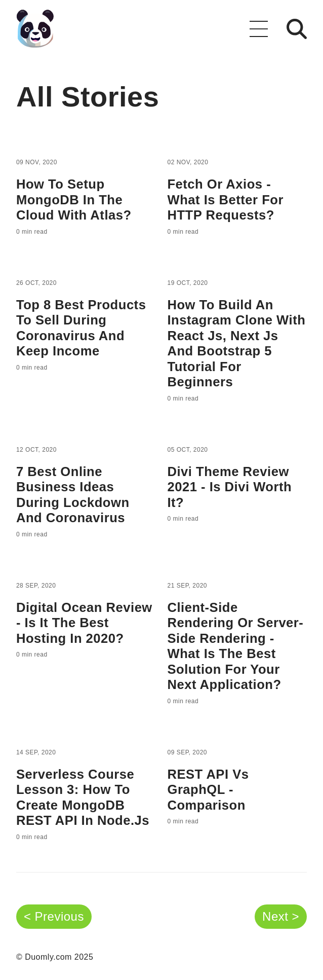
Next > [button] (281, 916)
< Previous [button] (54, 916)
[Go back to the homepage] (35, 29)
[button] (259, 29)
